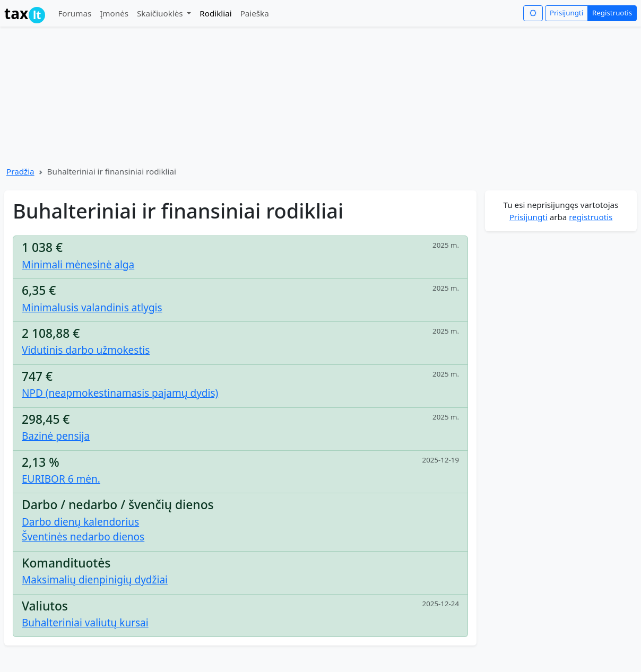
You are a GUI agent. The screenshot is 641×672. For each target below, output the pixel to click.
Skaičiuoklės (161, 13)
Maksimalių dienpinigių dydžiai (95, 580)
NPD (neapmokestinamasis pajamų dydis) (120, 393)
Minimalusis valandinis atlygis (92, 308)
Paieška (255, 13)
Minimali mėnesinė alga (78, 265)
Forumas (75, 13)
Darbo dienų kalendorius (80, 522)
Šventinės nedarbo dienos (83, 537)
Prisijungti (566, 13)
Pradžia (20, 171)
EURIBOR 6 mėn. (61, 479)
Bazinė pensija (56, 436)
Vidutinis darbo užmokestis (86, 350)
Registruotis (612, 13)
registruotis (591, 217)
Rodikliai (215, 13)
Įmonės (114, 13)
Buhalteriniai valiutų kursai (85, 623)
